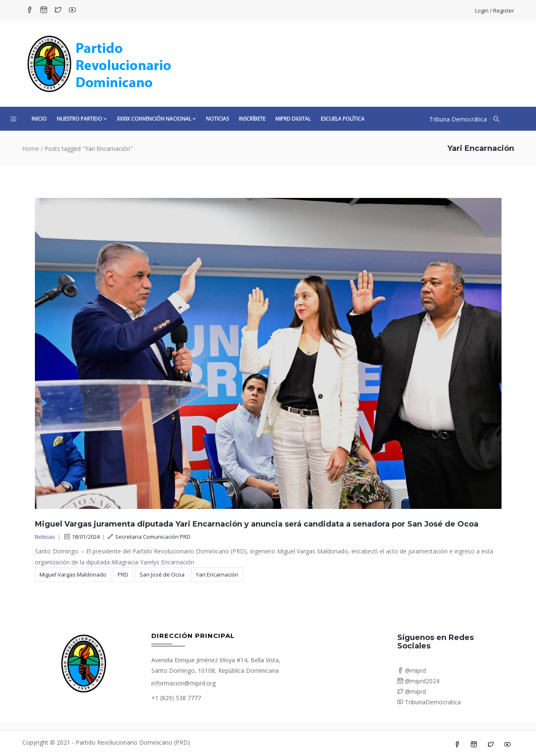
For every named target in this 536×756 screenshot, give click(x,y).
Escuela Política (343, 119)
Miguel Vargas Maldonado (73, 574)
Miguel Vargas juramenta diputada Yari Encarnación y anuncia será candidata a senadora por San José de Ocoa (257, 524)
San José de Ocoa (162, 574)
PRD (123, 574)
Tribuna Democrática (458, 119)
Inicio (39, 119)
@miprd (412, 670)
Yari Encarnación (217, 574)
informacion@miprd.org (184, 683)
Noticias (217, 119)
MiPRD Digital (293, 119)
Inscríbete (252, 119)
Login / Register (495, 11)
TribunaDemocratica (429, 702)
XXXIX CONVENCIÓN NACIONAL (156, 119)
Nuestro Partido (82, 119)
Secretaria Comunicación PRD (149, 537)
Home (31, 149)
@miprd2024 (418, 681)
